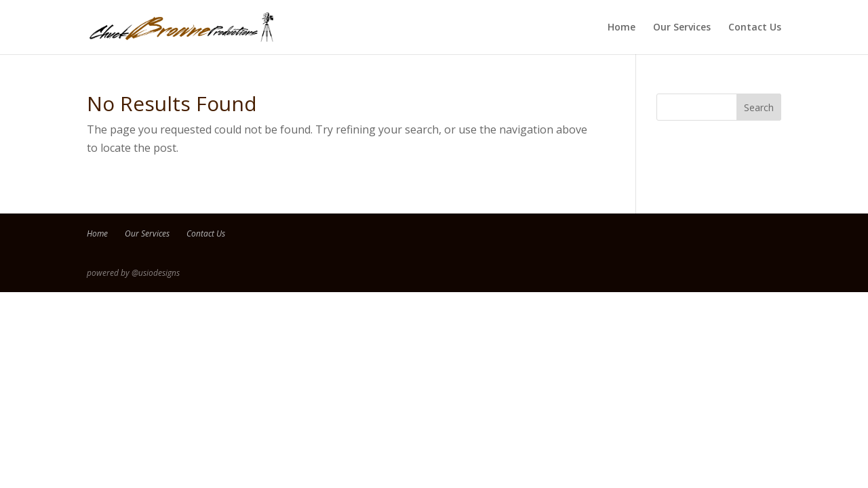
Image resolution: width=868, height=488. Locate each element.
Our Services (682, 28)
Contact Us (755, 28)
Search (759, 107)
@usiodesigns (156, 273)
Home (622, 28)
